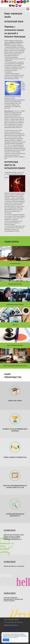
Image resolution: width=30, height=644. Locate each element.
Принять (6, 640)
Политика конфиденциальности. (12, 628)
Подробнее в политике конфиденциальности (15, 637)
